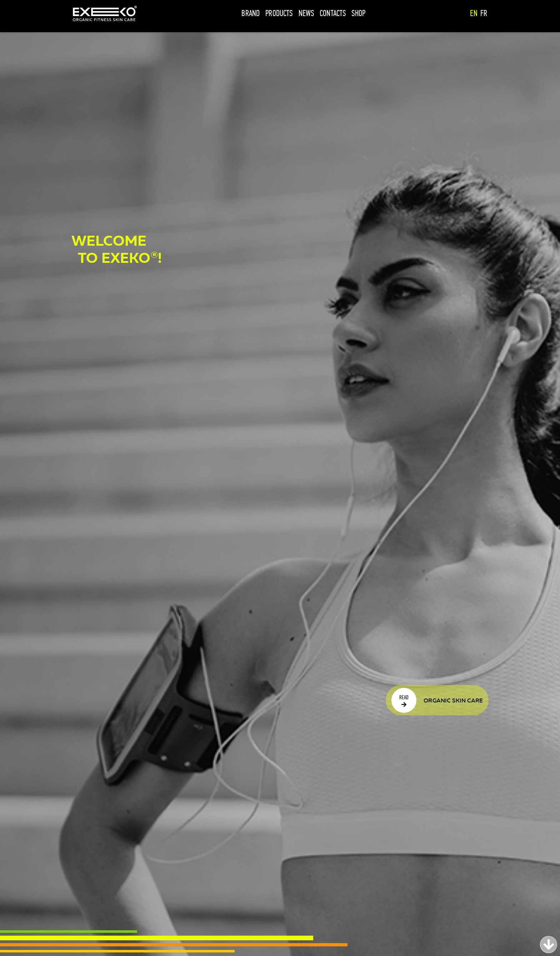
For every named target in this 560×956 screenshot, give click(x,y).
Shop (358, 13)
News (306, 13)
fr (484, 13)
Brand (251, 13)
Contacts (333, 13)
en (474, 13)
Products (279, 13)
